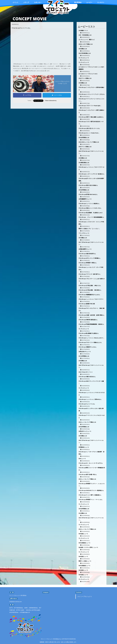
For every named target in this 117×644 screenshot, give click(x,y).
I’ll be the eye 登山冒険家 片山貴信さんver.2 (91, 213)
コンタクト (101, 2)
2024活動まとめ (83, 49)
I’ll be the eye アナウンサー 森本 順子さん (90, 274)
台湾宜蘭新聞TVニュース (85, 199)
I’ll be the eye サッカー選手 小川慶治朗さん (90, 495)
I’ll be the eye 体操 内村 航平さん (87, 254)
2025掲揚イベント (83, 30)
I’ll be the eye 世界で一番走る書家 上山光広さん (91, 117)
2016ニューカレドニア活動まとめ (87, 422)
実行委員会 (78, 2)
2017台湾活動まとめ (84, 356)
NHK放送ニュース (83, 534)
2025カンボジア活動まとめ (86, 44)
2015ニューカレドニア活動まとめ (87, 479)
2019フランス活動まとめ (85, 78)
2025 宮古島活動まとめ (85, 35)
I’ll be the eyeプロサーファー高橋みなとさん (90, 342)
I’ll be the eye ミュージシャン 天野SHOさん (90, 399)
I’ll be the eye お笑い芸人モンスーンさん (89, 128)
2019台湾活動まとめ (84, 138)
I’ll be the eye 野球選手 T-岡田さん (88, 263)
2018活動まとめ (83, 158)
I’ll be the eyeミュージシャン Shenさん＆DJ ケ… (91, 338)
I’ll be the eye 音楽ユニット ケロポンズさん (90, 208)
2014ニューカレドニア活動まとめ (87, 529)
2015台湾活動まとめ (84, 509)
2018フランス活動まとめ (85, 147)
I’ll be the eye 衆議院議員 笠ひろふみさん (89, 295)
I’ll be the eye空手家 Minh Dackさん (88, 194)
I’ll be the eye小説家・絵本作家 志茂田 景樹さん (91, 315)
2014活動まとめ (83, 513)
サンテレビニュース (84, 58)
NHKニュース (82, 459)
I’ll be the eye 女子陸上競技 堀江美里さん (90, 290)
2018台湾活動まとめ (84, 190)
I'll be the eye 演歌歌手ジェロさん (87, 347)
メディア (26, 2)
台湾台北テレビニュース (85, 431)
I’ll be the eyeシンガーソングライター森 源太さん (91, 174)
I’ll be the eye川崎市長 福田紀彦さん (88, 320)
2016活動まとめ (83, 361)
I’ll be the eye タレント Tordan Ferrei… (89, 133)
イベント (16, 2)
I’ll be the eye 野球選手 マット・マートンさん (91, 500)
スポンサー (38, 2)
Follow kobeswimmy (51, 101)
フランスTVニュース (84, 233)
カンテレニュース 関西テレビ (87, 40)
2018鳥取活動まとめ (84, 163)
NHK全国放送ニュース (84, 543)
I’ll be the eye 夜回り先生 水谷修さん (88, 185)
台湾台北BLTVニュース (85, 352)
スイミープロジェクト (85, 597)
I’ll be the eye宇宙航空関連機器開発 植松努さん (91, 324)
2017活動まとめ (83, 238)
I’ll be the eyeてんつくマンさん (87, 404)
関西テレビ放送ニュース (85, 561)
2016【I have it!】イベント (86, 372)
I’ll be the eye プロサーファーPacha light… (90, 106)
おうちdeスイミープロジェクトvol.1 (88, 74)
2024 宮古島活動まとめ (85, 53)
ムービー (89, 2)
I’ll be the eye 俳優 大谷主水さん (87, 377)
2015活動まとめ (83, 436)
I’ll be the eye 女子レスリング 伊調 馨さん (90, 258)
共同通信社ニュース (84, 447)
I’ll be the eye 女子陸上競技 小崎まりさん (90, 286)
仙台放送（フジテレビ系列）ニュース (88, 547)
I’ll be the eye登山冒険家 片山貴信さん (89, 333)
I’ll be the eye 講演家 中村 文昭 (87, 304)
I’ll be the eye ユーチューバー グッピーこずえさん (92, 94)
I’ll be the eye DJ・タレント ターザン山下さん (91, 463)
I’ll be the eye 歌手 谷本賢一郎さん (88, 475)
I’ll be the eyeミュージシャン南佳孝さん (89, 204)
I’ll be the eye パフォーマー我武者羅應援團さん (91, 217)
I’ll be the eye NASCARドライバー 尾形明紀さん (91, 490)
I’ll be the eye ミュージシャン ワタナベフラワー (91, 299)
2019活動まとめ (83, 83)
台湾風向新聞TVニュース (85, 249)
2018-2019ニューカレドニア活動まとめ (89, 142)
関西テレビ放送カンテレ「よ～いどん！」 (89, 229)
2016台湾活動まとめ (84, 427)
